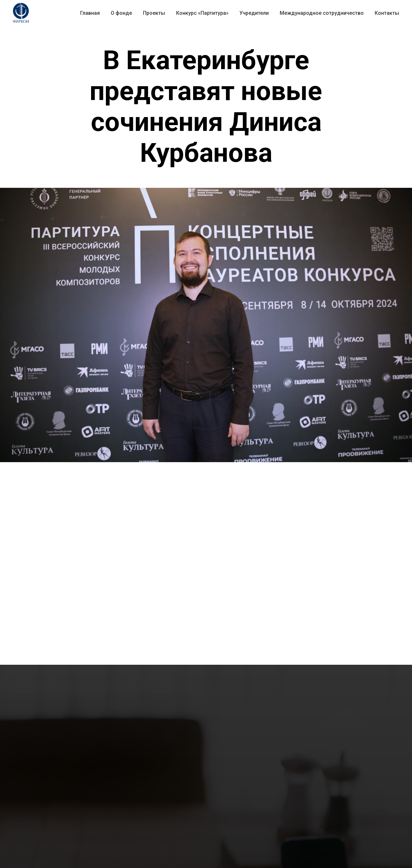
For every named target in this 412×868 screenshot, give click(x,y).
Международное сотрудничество (322, 13)
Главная (90, 13)
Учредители (254, 13)
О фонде (121, 13)
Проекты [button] (154, 13)
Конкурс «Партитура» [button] (202, 13)
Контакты (387, 13)
